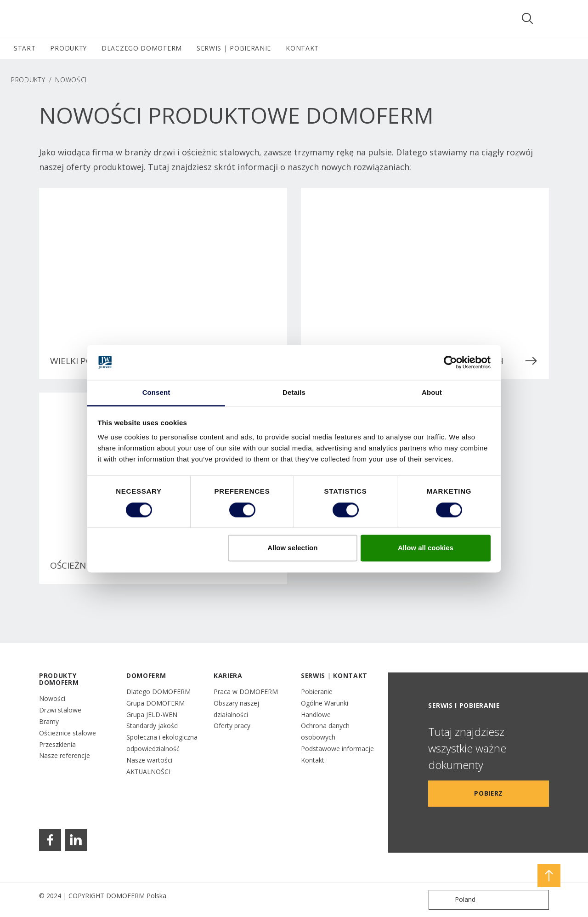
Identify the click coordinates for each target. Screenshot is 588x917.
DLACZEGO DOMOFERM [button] (142, 48)
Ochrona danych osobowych (325, 731)
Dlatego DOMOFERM (158, 692)
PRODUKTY (28, 80)
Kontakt (313, 760)
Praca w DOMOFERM (246, 692)
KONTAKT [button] (302, 48)
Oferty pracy (232, 726)
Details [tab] (294, 393)
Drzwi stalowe (60, 710)
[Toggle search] (527, 18)
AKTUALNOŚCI (148, 772)
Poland (454, 900)
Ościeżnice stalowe (68, 733)
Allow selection (292, 548)
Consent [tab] (156, 393)
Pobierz (489, 793)
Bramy (49, 721)
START (25, 48)
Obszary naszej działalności (236, 709)
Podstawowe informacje (337, 749)
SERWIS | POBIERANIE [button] (234, 48)
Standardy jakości (153, 726)
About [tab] (432, 393)
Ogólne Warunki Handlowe (325, 709)
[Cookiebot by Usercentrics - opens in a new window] (450, 362)
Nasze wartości (149, 760)
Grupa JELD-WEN (152, 715)
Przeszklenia (57, 744)
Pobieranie (317, 692)
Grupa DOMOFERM (155, 703)
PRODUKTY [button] (68, 48)
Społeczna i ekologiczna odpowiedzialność (162, 743)
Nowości (52, 698)
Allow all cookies (426, 548)
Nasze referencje (65, 755)
